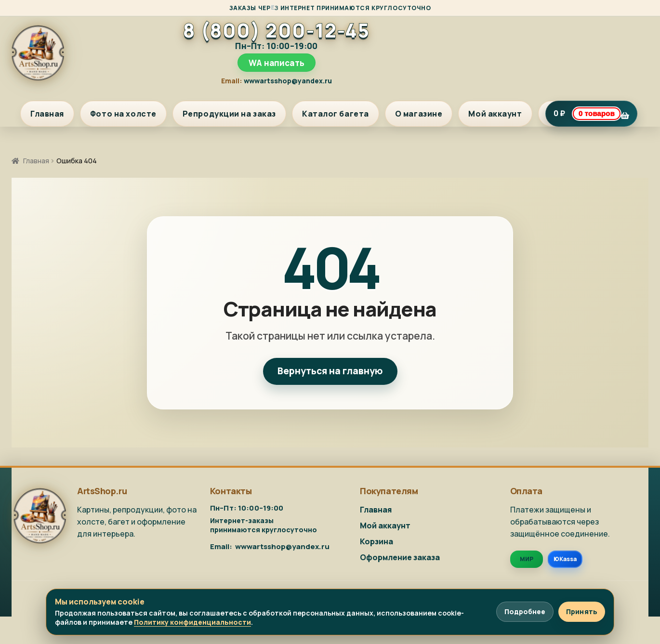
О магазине (419, 114)
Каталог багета (336, 114)
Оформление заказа (400, 557)
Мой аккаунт (495, 114)
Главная (47, 114)
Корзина (376, 541)
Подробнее (525, 611)
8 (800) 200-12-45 (276, 30)
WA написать (277, 63)
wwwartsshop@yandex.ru (288, 81)
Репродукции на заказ (229, 114)
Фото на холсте (123, 114)
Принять (582, 611)
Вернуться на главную (330, 371)
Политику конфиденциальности (192, 622)
